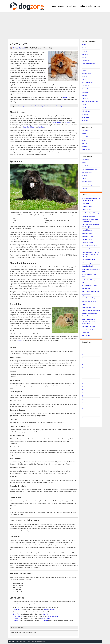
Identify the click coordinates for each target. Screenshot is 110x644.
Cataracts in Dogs (87, 240)
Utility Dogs (85, 146)
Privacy (33, 641)
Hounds (84, 134)
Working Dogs (86, 150)
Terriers (84, 140)
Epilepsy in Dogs (87, 263)
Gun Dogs (85, 131)
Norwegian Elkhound (29, 127)
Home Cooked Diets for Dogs (91, 292)
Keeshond (41, 127)
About (19, 106)
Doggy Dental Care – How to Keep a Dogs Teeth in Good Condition (90, 254)
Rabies (84, 304)
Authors (38, 641)
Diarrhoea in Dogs (87, 249)
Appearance (26, 106)
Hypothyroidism (86, 295)
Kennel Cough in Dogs (88, 298)
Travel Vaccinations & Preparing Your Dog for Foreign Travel (89, 321)
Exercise (52, 106)
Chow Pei (16, 614)
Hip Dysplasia (86, 289)
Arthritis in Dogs (86, 210)
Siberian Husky (46, 619)
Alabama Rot (86, 204)
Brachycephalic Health (88, 216)
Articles (97, 6)
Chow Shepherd (18, 616)
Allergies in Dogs (87, 207)
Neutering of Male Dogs (89, 301)
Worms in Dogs (86, 335)
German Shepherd (52, 616)
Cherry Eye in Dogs (88, 243)
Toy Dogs (85, 143)
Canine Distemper (87, 230)
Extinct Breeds (86, 6)
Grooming (59, 106)
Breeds (61, 6)
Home (53, 6)
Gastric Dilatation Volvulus (90, 285)
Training (41, 106)
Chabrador (16, 610)
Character (34, 106)
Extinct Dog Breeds (87, 266)
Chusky (15, 619)
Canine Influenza (87, 233)
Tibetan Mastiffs (57, 123)
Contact (43, 641)
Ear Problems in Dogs (88, 260)
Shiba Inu (19, 341)
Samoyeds (68, 123)
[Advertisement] (55, 26)
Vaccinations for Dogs (88, 327)
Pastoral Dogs (86, 137)
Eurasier (16, 621)
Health (46, 106)
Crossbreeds (72, 6)
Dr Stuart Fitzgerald (19, 48)
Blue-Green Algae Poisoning (90, 213)
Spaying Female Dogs (88, 307)
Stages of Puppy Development (91, 311)
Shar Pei (65, 97)
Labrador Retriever (49, 610)
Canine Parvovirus (87, 236)
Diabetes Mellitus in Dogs (89, 246)
